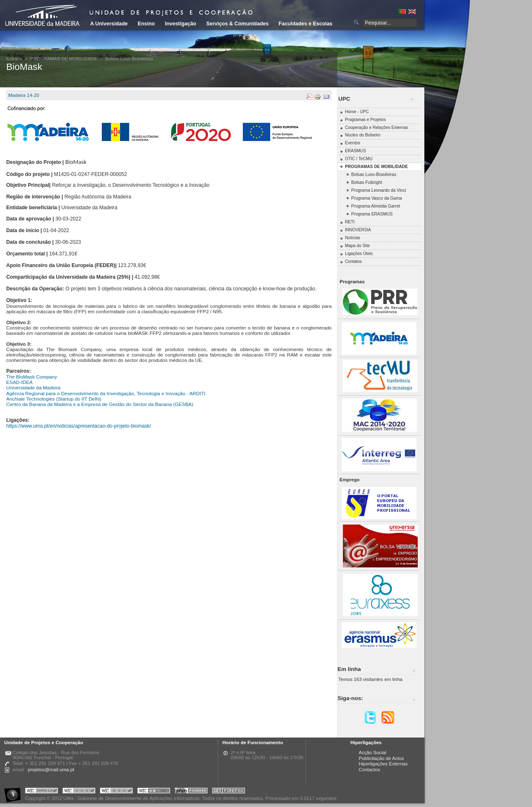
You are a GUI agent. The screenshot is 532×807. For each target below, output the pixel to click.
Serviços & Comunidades (237, 24)
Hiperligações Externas (383, 764)
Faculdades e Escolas (305, 24)
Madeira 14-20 (24, 95)
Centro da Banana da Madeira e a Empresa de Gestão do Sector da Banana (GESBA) (100, 404)
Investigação (181, 24)
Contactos (369, 770)
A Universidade (109, 24)
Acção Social (372, 753)
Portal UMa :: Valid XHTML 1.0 (42, 792)
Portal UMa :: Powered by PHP (191, 792)
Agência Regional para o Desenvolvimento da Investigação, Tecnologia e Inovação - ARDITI (106, 393)
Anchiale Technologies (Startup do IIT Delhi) (54, 399)
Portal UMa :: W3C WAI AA (154, 792)
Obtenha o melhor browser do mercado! (229, 792)
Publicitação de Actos (381, 758)
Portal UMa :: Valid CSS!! (79, 792)
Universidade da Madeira (33, 387)
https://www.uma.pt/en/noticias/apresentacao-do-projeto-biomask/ (79, 426)
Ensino (146, 24)
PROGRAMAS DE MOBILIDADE (64, 59)
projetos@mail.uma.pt (51, 770)
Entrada (14, 59)
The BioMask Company (32, 377)
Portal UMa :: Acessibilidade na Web (15, 792)
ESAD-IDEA (19, 382)
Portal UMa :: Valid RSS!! (116, 792)
